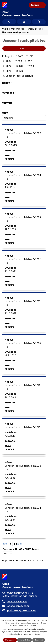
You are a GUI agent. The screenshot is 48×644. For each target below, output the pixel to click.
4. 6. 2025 (10, 478)
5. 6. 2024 (10, 520)
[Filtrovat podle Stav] (24, 118)
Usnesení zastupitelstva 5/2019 (22, 387)
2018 (31, 56)
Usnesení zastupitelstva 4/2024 (23, 509)
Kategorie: (8, 56)
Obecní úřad (18, 29)
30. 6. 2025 (11, 145)
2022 (9, 66)
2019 (8, 61)
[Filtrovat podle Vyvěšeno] (24, 98)
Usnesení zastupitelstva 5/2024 (23, 177)
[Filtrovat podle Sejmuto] (24, 108)
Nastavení (39, 640)
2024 (31, 66)
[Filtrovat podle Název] (24, 88)
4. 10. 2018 (10, 436)
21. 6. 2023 (10, 229)
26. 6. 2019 (10, 397)
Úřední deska (34, 29)
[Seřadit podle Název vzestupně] (11, 82)
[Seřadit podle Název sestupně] (11, 83)
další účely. (33, 625)
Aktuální (9, 159)
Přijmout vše (10, 640)
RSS (32, 48)
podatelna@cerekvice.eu (21, 610)
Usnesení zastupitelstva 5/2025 (23, 135)
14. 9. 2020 (10, 355)
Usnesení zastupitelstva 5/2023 (23, 219)
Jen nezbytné (25, 640)
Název (6, 83)
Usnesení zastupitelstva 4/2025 (23, 467)
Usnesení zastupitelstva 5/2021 (22, 303)
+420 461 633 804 (17, 602)
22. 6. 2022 (11, 271)
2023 (20, 66)
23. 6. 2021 (10, 313)
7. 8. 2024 (10, 187)
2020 (19, 61)
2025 (9, 71)
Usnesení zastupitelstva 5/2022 (23, 261)
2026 (20, 71)
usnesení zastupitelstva (19, 76)
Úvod (5, 29)
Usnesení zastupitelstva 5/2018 (22, 427)
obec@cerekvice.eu (18, 606)
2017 (20, 56)
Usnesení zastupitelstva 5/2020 (23, 345)
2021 (30, 61)
